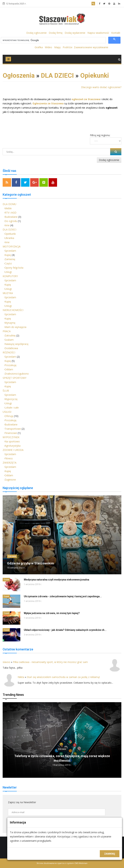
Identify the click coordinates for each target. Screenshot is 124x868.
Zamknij (110, 854)
